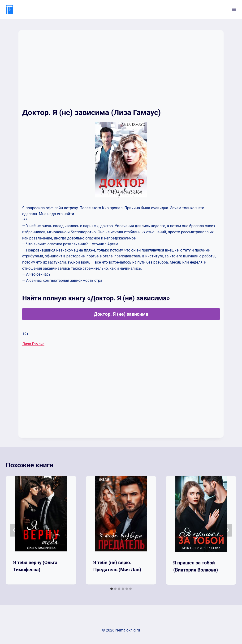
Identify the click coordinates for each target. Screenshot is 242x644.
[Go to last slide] (14, 530)
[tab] (112, 589)
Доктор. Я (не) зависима (121, 314)
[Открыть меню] (234, 9)
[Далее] (228, 530)
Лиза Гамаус (33, 344)
